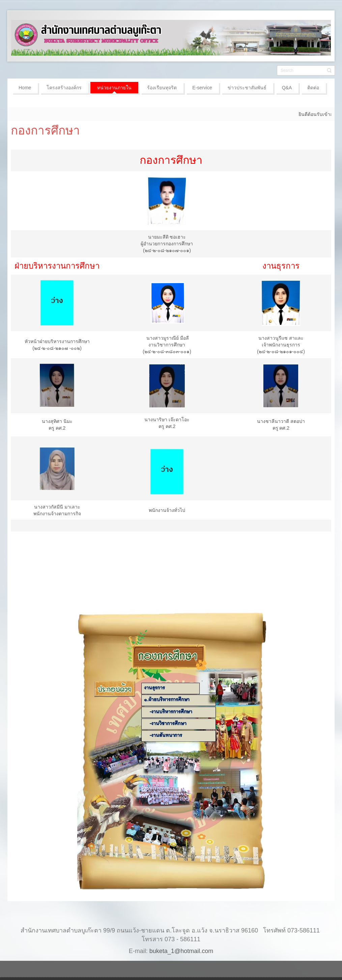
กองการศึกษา (45, 130)
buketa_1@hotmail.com (181, 951)
